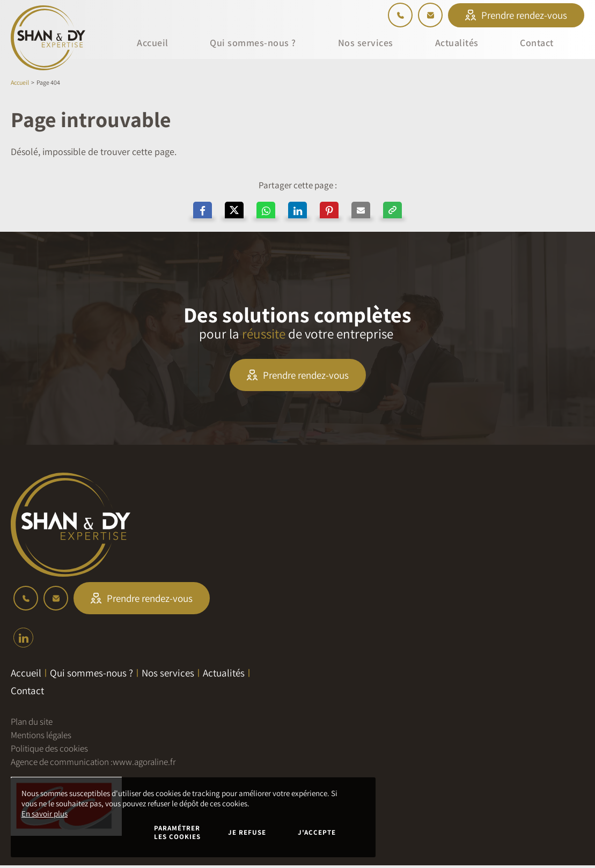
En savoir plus (45, 814)
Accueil (20, 82)
